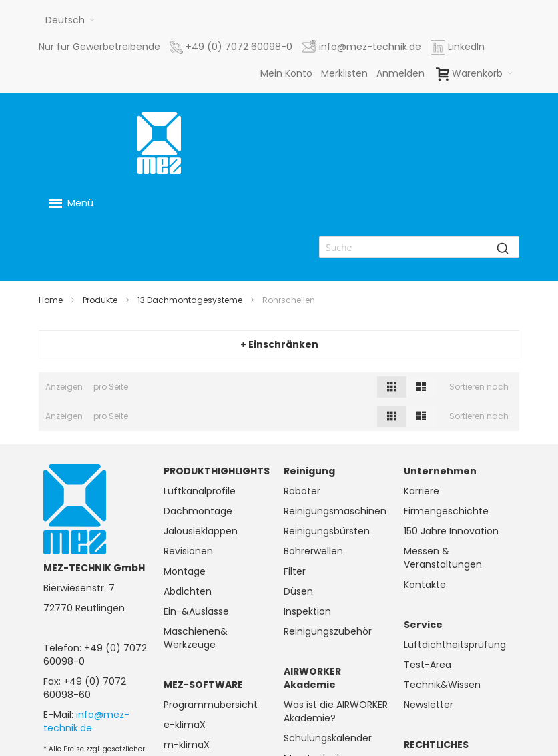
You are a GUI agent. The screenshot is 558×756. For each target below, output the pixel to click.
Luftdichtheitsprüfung (455, 645)
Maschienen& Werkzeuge (196, 638)
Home (51, 300)
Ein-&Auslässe (196, 611)
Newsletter (429, 705)
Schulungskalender (328, 738)
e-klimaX (185, 725)
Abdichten (188, 591)
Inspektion (307, 611)
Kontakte (425, 585)
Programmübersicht (211, 705)
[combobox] (419, 247)
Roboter (302, 491)
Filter (295, 571)
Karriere (422, 491)
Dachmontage (198, 511)
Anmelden (400, 73)
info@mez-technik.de (86, 721)
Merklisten (344, 73)
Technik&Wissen (442, 685)
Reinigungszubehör (328, 631)
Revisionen (188, 551)
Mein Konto (286, 73)
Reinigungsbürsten (327, 531)
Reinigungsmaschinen (335, 511)
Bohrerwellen (313, 551)
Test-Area (428, 665)
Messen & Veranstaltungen (443, 558)
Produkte (100, 300)
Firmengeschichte (446, 511)
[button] (70, 20)
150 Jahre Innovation (451, 531)
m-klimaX (187, 745)
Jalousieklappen (201, 531)
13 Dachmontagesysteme (190, 300)
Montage (185, 571)
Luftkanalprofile (200, 491)
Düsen (298, 591)
